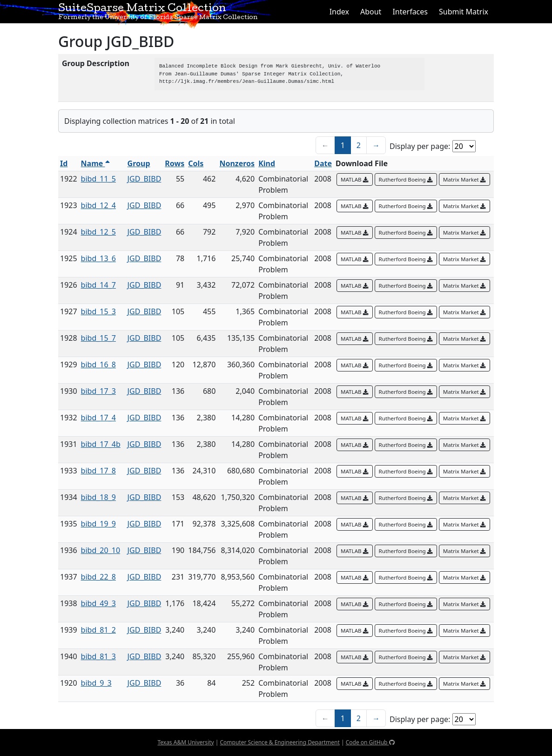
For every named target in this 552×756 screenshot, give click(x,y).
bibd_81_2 (98, 630)
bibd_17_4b (101, 444)
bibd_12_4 (98, 205)
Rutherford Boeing (406, 179)
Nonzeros (237, 163)
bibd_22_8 (98, 577)
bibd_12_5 (98, 232)
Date (323, 163)
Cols (196, 163)
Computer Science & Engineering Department (279, 742)
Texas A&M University (185, 742)
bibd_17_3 (98, 391)
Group (139, 163)
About (371, 12)
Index (339, 12)
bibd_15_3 (98, 311)
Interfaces (410, 12)
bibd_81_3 (98, 656)
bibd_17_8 (98, 471)
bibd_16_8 (98, 364)
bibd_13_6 (98, 258)
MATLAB (355, 179)
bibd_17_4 (98, 418)
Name (95, 163)
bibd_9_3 (96, 683)
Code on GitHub (370, 742)
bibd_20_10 (101, 550)
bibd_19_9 (98, 524)
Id (64, 163)
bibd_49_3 (98, 603)
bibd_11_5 (98, 179)
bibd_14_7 (98, 285)
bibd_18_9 (98, 497)
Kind (267, 163)
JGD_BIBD (145, 179)
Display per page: (420, 146)
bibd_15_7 (98, 338)
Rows (175, 163)
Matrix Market (464, 179)
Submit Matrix (464, 12)
